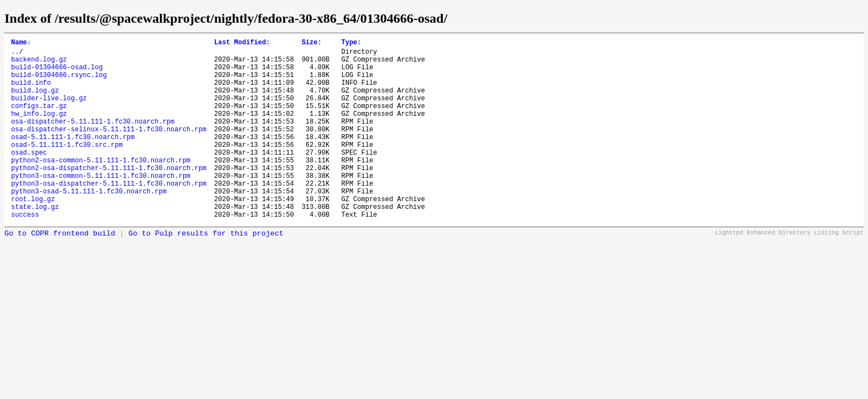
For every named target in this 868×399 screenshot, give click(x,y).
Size (312, 44)
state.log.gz (35, 243)
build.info (31, 92)
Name (21, 44)
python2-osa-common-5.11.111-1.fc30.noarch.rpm (101, 186)
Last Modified (242, 44)
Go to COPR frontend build (60, 272)
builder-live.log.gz (49, 111)
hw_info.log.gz (39, 130)
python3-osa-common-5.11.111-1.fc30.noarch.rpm (101, 205)
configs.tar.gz (39, 121)
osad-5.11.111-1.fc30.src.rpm (67, 168)
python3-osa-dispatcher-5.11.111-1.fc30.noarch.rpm (109, 215)
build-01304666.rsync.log (59, 83)
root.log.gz (33, 234)
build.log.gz (35, 102)
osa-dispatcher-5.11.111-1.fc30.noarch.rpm (93, 139)
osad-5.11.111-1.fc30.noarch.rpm (73, 158)
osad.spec (29, 177)
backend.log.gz (39, 64)
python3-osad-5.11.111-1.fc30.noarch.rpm (89, 224)
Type (351, 44)
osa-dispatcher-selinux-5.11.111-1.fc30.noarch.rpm (109, 149)
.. (15, 55)
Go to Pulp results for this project (206, 272)
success (25, 252)
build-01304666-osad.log (57, 73)
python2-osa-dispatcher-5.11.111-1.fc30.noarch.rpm (109, 196)
